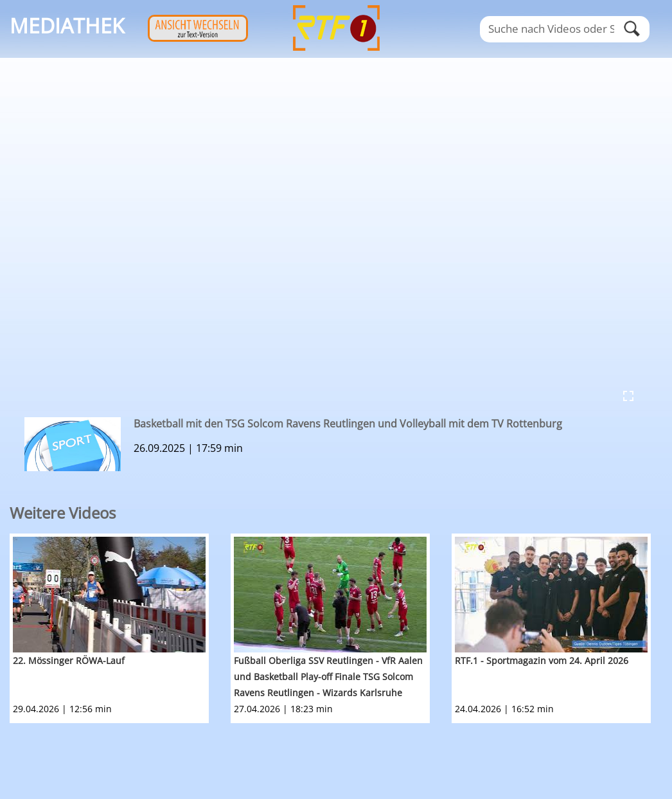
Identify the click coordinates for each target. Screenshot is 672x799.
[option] (120, 628)
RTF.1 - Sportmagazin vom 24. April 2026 (542, 660)
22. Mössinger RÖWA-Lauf (69, 660)
